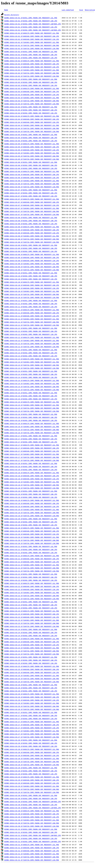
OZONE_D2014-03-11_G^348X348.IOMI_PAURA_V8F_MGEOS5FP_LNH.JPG (32, 313)
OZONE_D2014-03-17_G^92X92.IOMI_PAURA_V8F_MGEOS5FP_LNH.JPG (31, 439)
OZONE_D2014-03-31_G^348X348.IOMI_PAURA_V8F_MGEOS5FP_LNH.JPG (32, 848)
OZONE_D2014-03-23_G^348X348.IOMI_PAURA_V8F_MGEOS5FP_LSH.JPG (32, 617)
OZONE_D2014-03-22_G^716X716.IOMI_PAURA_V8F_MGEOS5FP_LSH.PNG (32, 599)
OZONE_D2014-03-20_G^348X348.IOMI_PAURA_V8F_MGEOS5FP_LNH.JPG (32, 531)
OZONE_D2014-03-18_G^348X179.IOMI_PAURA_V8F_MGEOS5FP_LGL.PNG (32, 473)
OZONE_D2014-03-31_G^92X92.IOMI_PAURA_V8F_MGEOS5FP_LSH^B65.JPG (33, 842)
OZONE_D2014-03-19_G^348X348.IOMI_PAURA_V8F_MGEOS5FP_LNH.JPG (32, 503)
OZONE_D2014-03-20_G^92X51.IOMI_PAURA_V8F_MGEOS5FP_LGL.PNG (31, 519)
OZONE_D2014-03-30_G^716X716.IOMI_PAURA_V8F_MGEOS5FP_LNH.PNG (32, 823)
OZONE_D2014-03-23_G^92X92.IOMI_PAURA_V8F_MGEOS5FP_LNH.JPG (31, 605)
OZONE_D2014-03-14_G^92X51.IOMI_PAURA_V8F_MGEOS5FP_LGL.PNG (31, 371)
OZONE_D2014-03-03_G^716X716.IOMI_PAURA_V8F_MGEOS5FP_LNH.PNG (32, 101)
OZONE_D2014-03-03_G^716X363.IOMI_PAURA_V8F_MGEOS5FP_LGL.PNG (32, 98)
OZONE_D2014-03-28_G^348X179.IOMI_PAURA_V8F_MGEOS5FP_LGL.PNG (32, 749)
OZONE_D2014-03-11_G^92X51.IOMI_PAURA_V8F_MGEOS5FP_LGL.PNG (31, 301)
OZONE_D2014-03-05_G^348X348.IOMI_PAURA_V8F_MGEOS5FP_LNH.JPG (32, 147)
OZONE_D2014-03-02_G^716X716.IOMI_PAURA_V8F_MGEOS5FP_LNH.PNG (32, 73)
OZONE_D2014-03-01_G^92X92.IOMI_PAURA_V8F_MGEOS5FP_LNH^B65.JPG (33, 24)
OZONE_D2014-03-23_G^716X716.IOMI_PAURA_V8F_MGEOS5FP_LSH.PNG (32, 626)
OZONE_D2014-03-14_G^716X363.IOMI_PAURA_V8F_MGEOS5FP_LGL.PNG (32, 384)
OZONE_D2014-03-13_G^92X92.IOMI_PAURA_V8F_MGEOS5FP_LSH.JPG (31, 356)
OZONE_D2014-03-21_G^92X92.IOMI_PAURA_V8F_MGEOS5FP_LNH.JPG (31, 550)
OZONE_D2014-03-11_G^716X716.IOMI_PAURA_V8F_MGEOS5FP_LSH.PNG (32, 325)
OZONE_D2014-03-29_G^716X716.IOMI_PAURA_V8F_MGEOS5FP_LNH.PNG (32, 789)
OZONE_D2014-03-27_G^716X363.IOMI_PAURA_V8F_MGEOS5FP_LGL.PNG (32, 731)
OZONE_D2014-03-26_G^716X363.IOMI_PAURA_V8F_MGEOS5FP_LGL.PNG (32, 703)
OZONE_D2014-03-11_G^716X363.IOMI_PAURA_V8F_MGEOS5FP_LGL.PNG (32, 319)
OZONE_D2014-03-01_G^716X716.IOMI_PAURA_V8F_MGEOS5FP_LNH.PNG (32, 45)
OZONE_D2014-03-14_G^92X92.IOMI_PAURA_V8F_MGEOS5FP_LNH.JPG (31, 374)
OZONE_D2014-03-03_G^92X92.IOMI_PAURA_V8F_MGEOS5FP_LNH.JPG (31, 82)
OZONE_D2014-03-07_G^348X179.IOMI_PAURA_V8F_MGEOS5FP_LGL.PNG (32, 199)
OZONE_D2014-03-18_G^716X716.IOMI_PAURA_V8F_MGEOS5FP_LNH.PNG (32, 485)
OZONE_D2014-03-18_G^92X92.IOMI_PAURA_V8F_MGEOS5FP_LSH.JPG (31, 470)
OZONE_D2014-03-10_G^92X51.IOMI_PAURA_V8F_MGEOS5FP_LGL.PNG (31, 273)
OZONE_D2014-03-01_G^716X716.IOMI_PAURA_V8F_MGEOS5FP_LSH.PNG (32, 48)
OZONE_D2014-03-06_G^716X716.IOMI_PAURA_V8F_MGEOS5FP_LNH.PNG (32, 184)
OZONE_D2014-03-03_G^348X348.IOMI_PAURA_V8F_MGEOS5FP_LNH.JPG (32, 92)
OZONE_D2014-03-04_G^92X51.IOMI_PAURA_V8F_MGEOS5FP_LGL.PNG (31, 107)
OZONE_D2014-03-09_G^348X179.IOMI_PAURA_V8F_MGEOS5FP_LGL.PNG (32, 254)
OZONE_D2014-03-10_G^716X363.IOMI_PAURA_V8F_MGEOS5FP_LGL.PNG (32, 291)
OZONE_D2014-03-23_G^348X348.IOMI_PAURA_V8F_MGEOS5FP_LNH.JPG (32, 614)
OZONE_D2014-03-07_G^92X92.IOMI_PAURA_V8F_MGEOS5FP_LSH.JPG (31, 196)
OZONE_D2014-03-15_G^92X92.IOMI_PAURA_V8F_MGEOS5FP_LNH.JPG (31, 396)
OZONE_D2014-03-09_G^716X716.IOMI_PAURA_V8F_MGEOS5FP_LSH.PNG (32, 270)
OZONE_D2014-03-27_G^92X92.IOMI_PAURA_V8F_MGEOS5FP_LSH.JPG (31, 719)
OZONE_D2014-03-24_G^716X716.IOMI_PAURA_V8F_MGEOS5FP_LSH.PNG (32, 654)
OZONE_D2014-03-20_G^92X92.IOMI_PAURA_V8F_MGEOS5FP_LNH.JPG (31, 522)
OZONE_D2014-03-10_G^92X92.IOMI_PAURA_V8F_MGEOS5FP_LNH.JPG (31, 276)
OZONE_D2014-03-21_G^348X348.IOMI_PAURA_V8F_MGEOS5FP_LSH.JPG (32, 562)
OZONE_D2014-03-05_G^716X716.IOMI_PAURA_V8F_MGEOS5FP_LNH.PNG (32, 156)
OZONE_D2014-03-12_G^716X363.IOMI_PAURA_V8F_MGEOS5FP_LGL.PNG (32, 340)
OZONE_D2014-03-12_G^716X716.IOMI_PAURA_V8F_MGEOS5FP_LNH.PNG (32, 344)
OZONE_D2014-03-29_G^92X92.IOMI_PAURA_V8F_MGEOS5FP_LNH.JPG (31, 771)
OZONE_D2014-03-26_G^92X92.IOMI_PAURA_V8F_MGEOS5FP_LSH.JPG (31, 691)
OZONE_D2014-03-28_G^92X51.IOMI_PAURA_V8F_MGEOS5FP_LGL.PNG (31, 740)
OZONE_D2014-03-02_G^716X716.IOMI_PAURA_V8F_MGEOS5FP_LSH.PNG (32, 76)
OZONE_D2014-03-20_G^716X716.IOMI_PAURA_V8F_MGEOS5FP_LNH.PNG (32, 540)
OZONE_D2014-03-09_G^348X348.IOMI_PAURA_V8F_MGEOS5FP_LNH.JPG (32, 257)
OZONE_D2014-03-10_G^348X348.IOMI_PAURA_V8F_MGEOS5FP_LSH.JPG (32, 288)
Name (6, 10)
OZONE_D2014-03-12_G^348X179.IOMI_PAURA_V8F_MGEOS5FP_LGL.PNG (32, 337)
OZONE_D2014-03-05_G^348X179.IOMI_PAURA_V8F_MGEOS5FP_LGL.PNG (32, 144)
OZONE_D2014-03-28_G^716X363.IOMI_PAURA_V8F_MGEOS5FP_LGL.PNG (32, 759)
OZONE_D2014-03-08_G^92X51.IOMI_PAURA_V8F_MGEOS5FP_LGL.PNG (31, 218)
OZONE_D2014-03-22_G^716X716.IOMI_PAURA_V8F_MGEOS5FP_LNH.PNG (32, 596)
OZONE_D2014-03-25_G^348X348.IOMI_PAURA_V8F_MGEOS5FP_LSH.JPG (32, 672)
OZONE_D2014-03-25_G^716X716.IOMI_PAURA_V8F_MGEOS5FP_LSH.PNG (32, 682)
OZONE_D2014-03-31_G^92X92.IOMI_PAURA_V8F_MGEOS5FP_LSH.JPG (31, 838)
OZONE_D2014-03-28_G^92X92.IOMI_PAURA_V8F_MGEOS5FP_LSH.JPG (31, 746)
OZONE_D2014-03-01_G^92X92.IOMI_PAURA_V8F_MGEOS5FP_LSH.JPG (31, 27)
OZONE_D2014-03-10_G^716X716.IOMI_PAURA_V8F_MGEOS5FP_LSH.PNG (32, 297)
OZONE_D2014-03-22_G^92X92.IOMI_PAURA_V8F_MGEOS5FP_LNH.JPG (31, 577)
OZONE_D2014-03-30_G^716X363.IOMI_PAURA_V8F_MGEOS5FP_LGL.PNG (32, 820)
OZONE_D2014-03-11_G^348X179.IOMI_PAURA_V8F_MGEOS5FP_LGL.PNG (32, 310)
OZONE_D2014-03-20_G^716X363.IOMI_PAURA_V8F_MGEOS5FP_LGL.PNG (32, 537)
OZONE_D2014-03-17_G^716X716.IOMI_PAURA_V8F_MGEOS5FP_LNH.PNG (32, 457)
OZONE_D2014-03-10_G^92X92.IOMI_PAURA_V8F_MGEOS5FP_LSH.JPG (31, 279)
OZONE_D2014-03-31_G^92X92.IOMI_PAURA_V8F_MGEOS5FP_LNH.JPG (31, 832)
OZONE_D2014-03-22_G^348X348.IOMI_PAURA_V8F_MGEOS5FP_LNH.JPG (32, 586)
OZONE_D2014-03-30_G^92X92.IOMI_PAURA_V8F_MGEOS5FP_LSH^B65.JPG (33, 808)
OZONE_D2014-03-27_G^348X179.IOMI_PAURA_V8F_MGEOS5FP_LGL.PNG (32, 722)
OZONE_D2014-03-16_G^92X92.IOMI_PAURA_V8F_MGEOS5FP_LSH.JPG (31, 420)
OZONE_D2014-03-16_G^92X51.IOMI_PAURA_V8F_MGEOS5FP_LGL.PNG (31, 414)
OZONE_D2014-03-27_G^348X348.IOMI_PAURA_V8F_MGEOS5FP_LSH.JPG (32, 728)
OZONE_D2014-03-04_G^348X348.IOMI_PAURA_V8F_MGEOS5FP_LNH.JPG (32, 119)
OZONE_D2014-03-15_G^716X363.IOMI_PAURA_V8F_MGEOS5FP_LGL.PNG (32, 405)
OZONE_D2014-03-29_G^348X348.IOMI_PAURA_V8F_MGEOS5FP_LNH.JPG (32, 780)
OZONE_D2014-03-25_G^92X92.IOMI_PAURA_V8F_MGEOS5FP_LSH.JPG (31, 663)
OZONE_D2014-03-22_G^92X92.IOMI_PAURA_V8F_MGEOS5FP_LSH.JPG (31, 580)
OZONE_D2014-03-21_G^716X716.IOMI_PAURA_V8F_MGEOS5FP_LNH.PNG (32, 568)
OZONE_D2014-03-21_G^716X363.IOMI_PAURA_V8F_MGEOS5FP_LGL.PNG (32, 565)
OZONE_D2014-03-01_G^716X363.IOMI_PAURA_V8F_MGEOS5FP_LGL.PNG (32, 42)
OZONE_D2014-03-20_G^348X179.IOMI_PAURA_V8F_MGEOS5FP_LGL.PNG (32, 528)
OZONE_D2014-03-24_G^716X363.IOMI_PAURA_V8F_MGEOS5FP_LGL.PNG (32, 648)
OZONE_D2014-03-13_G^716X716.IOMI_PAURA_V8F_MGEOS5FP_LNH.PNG (32, 365)
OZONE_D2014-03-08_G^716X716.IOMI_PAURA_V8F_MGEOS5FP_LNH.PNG (32, 239)
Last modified (68, 10)
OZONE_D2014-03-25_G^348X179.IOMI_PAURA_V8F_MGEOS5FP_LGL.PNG (32, 666)
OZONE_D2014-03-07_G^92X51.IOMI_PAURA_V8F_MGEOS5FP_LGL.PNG (31, 190)
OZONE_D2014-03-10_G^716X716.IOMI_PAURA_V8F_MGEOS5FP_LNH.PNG (32, 294)
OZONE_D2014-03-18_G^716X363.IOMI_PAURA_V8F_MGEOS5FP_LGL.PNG (32, 482)
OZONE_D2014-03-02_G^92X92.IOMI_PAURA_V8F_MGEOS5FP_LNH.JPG (31, 55)
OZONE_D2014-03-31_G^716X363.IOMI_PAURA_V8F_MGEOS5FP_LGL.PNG (32, 854)
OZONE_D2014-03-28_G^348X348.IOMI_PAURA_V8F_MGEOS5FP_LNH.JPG (32, 752)
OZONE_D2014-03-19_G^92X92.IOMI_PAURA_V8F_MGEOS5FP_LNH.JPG (31, 494)
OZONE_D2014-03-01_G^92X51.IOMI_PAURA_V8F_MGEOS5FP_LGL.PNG (31, 18)
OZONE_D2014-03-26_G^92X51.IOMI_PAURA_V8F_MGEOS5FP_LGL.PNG (31, 685)
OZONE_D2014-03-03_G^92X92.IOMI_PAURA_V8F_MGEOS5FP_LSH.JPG (31, 85)
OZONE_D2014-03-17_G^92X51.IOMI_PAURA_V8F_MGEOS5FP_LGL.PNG (31, 436)
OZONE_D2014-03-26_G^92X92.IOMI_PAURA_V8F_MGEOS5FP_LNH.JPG (31, 688)
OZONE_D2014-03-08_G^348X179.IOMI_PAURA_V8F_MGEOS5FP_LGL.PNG (32, 227)
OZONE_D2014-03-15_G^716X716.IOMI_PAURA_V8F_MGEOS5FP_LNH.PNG (32, 408)
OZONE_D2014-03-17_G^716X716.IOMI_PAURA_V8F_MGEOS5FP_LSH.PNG (32, 460)
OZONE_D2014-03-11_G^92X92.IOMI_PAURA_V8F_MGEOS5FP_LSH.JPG (31, 307)
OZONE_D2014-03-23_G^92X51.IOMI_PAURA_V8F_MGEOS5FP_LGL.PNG (31, 602)
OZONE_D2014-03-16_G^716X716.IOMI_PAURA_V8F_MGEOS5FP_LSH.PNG (32, 433)
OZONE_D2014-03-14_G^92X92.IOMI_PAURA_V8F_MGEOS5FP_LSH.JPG (31, 377)
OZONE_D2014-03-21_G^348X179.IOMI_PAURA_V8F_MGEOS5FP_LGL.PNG (32, 556)
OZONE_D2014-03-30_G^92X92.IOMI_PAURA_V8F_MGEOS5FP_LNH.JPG (31, 798)
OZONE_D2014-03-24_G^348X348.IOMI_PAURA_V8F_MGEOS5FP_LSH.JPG (32, 645)
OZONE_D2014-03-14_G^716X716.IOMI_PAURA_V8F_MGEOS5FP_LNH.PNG (32, 387)
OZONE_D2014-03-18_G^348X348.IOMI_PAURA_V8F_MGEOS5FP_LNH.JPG (32, 476)
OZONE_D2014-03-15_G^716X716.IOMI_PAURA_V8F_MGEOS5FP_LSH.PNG (32, 411)
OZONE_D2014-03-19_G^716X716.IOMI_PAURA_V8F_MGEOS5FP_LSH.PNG (32, 516)
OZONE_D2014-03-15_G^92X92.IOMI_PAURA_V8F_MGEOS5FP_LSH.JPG (31, 399)
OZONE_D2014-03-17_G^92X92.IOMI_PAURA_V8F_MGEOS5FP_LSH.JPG (31, 442)
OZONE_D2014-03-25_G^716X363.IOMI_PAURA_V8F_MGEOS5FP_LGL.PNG (32, 676)
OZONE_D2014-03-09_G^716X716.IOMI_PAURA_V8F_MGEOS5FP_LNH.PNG (32, 267)
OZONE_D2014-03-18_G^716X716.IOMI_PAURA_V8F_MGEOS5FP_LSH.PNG (32, 488)
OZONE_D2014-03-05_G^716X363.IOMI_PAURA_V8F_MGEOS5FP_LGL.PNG (32, 153)
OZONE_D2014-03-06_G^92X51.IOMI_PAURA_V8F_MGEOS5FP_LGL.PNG (31, 162)
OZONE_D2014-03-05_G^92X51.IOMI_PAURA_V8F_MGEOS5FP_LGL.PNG (31, 135)
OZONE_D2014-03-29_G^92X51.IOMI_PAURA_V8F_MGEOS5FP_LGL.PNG (31, 768)
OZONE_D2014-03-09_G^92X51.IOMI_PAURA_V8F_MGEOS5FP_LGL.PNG (31, 245)
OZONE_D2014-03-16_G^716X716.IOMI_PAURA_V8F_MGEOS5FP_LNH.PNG (32, 430)
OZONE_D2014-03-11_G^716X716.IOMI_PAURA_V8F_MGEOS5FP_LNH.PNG (32, 322)
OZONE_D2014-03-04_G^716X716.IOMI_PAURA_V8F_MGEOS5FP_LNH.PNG (32, 128)
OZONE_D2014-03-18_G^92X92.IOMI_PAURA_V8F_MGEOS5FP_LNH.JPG (31, 467)
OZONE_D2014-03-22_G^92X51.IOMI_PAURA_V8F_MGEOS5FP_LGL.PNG (31, 574)
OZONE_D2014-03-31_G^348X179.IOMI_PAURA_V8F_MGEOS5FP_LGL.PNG (32, 845)
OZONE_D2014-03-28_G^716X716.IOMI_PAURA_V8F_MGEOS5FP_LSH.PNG (32, 765)
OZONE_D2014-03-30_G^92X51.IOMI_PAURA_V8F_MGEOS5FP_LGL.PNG (31, 795)
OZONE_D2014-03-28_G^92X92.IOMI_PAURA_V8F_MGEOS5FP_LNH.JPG (31, 743)
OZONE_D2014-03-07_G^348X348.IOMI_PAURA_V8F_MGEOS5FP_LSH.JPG (32, 205)
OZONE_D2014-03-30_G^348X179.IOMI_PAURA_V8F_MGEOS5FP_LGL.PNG (32, 811)
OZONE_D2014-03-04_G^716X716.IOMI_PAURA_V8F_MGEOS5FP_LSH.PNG (32, 131)
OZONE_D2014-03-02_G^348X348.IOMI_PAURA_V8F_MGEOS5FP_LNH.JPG (32, 64)
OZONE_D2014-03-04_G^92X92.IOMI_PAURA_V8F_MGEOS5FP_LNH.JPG (31, 110)
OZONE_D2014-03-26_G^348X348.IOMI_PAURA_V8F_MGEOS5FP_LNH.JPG (32, 697)
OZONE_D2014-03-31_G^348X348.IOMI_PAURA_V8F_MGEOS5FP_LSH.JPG (32, 851)
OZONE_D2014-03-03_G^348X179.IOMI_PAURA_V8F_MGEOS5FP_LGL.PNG (32, 88)
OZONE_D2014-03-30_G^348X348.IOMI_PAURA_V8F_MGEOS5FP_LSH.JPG (32, 817)
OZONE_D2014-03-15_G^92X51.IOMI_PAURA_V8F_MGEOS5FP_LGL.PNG (31, 393)
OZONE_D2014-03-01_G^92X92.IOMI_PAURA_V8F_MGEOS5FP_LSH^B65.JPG (33, 30)
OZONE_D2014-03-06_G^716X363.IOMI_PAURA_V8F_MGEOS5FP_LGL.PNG (32, 181)
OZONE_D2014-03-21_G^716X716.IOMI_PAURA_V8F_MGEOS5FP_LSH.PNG (32, 571)
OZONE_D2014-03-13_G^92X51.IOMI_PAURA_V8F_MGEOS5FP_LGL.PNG (31, 350)
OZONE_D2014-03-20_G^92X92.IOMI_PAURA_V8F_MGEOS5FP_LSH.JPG (31, 525)
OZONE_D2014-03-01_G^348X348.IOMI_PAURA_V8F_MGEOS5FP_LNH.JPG (32, 36)
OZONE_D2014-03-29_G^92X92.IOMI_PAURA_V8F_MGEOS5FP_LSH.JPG (31, 774)
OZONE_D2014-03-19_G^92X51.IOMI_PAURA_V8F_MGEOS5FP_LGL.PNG (31, 491)
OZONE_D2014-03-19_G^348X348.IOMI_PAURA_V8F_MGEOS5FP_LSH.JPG (32, 506)
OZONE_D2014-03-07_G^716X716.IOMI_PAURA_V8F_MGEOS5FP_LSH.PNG (32, 214)
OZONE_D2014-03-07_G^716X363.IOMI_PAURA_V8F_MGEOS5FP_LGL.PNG (32, 208)
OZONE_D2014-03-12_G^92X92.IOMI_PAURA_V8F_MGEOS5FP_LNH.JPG (31, 331)
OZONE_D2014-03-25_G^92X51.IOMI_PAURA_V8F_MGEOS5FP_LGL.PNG (31, 657)
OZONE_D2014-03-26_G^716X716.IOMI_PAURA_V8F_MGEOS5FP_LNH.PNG (32, 706)
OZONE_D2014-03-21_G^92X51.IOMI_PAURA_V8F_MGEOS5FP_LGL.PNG (31, 546)
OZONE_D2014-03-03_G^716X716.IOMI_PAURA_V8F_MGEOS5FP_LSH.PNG (32, 104)
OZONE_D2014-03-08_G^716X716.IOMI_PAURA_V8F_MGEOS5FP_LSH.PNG (32, 242)
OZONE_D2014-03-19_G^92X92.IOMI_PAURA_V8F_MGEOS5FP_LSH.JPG (31, 497)
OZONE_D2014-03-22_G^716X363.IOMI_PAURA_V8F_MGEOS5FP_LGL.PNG (32, 593)
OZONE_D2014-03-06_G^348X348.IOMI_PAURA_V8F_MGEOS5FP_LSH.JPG (32, 178)
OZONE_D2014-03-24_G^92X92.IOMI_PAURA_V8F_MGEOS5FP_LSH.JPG (31, 636)
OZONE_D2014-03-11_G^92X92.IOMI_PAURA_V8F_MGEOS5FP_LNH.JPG (31, 304)
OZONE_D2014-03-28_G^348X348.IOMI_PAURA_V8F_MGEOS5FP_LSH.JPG (32, 755)
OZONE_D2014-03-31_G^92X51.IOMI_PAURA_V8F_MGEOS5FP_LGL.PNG (31, 829)
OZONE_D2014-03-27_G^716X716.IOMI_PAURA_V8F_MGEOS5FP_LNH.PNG (32, 734)
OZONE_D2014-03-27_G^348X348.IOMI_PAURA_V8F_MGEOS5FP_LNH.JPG (32, 725)
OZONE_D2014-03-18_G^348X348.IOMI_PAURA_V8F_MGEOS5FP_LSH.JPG (32, 479)
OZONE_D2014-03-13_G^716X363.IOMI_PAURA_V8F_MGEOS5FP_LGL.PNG (32, 362)
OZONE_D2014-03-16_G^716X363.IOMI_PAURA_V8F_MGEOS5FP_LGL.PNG (32, 427)
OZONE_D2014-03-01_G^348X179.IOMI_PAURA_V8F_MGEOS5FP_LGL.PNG (32, 33)
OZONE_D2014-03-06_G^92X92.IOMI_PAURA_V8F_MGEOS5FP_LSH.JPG (31, 168)
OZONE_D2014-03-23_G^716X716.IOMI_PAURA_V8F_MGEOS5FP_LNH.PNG (32, 623)
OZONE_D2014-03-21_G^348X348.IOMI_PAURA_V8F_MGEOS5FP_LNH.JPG (32, 559)
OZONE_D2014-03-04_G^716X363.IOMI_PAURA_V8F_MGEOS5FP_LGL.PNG (32, 125)
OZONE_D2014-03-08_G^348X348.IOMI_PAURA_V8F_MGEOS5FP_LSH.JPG (32, 233)
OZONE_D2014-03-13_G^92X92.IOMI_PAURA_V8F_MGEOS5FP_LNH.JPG (31, 353)
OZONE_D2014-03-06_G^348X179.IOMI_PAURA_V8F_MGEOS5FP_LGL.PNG (32, 171)
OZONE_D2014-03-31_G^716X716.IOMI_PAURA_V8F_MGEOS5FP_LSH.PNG (32, 860)
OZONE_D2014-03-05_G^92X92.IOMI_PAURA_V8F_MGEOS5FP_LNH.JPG (31, 138)
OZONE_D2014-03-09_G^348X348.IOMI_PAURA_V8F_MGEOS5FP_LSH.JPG (32, 261)
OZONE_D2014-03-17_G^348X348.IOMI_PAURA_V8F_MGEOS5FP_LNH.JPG (32, 448)
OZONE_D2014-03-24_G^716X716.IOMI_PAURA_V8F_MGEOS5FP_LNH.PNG (32, 651)
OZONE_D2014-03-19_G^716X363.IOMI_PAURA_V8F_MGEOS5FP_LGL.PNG (32, 510)
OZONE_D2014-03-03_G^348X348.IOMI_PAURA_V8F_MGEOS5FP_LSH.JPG (32, 95)
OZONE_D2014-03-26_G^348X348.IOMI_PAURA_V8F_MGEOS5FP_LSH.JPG (32, 700)
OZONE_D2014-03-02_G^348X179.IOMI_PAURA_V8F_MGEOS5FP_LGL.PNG (32, 61)
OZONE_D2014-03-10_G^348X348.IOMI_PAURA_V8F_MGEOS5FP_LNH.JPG (32, 285)
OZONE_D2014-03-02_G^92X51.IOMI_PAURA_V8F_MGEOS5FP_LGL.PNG (31, 52)
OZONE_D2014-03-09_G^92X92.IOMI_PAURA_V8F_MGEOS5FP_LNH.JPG (31, 248)
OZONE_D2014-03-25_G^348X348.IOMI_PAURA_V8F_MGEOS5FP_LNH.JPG (32, 669)
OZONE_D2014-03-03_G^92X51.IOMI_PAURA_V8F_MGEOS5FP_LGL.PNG (31, 79)
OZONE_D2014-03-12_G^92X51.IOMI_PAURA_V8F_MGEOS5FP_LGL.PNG (31, 328)
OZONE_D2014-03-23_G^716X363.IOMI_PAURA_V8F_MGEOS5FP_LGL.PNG (32, 620)
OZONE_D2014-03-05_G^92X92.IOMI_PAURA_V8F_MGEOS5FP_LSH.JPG (31, 141)
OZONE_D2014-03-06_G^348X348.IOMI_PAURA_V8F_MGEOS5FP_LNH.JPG (32, 174)
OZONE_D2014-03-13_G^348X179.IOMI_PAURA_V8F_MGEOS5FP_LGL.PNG (32, 359)
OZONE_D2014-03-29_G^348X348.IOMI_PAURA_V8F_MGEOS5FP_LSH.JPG (32, 783)
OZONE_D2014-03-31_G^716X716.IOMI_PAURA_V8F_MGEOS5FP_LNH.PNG (32, 857)
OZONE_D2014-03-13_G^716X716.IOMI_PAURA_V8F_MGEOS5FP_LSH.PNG (32, 368)
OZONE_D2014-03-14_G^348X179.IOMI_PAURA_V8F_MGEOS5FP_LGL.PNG (32, 380)
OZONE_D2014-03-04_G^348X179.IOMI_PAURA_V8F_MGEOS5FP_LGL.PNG (32, 116)
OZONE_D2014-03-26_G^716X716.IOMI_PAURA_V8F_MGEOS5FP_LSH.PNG (32, 709)
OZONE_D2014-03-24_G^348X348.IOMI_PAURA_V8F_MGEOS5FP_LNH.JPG (32, 642)
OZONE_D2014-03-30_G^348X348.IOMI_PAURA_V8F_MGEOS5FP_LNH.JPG (32, 814)
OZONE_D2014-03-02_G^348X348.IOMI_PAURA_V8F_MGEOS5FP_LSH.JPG (32, 67)
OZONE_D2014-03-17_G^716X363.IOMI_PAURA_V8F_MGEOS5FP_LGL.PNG (32, 454)
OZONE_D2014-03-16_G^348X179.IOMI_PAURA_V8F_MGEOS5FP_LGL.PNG (32, 423)
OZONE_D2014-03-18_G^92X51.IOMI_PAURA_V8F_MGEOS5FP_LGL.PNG (31, 463)
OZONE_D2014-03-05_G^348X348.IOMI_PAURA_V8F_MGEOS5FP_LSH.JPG (32, 150)
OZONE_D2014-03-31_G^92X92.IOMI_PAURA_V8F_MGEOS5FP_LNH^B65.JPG (33, 835)
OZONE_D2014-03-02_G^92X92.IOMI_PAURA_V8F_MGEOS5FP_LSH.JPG (31, 58)
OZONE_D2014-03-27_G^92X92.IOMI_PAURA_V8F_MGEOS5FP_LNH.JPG (31, 715)
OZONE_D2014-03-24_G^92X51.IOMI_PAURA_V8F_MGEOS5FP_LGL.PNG (31, 629)
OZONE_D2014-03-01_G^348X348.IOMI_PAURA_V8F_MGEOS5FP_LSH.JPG (32, 39)
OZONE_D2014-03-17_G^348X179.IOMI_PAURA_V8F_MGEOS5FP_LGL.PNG (32, 445)
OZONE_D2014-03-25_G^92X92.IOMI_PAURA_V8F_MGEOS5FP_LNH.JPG (31, 660)
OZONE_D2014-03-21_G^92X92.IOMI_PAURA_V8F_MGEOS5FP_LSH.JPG (31, 553)
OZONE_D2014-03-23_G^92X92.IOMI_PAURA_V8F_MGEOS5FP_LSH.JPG (31, 608)
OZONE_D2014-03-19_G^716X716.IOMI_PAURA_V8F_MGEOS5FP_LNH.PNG (32, 513)
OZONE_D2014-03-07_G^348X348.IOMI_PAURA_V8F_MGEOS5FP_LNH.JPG (32, 202)
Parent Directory (12, 15)
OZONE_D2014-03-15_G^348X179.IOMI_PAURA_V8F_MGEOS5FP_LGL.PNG (32, 402)
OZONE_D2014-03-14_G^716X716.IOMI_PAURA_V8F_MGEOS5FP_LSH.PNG (32, 390)
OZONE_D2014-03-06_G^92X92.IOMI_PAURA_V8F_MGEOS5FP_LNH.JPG (31, 165)
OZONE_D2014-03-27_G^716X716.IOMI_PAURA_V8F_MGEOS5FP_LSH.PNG (32, 737)
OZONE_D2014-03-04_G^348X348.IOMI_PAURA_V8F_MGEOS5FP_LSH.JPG (32, 122)
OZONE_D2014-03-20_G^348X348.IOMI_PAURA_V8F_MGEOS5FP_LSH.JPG (32, 534)
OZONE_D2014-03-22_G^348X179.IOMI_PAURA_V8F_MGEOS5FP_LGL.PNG (32, 583)
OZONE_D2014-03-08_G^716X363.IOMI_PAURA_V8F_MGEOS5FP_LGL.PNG (32, 236)
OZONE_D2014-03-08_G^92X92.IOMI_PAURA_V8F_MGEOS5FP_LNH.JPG (31, 221)
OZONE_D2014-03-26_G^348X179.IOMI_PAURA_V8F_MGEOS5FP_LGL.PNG (32, 694)
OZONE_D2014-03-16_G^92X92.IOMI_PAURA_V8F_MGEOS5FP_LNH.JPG (31, 417)
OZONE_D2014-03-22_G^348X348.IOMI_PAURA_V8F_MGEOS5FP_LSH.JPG (32, 589)
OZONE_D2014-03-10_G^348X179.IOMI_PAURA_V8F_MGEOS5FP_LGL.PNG (32, 282)
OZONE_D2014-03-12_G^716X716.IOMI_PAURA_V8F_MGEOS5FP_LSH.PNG (32, 347)
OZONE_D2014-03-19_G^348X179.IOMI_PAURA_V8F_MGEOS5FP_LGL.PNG (32, 500)
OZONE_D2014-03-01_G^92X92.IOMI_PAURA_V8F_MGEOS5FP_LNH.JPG (31, 21)
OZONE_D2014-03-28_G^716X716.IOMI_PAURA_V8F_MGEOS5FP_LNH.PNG (32, 762)
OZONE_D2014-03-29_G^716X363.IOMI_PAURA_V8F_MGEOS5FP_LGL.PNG (32, 786)
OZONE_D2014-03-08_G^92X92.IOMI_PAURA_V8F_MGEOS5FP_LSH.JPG (31, 224)
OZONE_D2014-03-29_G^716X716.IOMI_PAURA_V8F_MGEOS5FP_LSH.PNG (32, 792)
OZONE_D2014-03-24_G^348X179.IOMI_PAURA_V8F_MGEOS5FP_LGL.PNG (32, 639)
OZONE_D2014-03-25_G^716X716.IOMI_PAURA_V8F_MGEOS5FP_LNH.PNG (32, 679)
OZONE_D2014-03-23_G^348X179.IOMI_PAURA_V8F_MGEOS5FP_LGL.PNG (32, 611)
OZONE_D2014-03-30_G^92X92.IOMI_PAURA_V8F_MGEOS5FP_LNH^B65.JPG (33, 802)
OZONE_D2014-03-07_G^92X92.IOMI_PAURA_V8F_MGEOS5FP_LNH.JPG (31, 193)
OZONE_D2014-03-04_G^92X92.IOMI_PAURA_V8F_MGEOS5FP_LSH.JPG (31, 113)
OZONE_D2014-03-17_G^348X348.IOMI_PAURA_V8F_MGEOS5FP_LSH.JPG (32, 451)
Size (81, 10)
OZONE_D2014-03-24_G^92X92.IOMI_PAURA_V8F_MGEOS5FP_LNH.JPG (31, 632)
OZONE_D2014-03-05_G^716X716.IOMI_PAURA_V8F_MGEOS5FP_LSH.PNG (32, 159)
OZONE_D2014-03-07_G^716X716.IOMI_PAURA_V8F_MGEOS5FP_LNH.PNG (32, 211)
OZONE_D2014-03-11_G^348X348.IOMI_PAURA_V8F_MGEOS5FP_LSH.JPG (32, 316)
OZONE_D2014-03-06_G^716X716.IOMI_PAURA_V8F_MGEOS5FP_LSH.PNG (32, 187)
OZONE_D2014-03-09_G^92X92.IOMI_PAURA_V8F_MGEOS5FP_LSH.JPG (31, 251)
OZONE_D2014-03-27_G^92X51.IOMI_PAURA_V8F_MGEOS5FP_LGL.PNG (31, 712)
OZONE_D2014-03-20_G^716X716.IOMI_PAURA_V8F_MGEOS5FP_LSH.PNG (32, 543)
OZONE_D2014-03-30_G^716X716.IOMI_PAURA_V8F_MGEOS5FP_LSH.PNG (32, 826)
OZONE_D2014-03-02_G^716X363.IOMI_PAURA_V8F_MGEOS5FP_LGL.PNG (32, 70)
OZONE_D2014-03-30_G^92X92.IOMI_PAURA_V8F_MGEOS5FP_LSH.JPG (31, 805)
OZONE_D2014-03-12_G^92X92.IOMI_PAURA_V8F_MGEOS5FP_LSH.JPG (31, 334)
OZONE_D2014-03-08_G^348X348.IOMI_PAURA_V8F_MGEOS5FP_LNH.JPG (32, 230)
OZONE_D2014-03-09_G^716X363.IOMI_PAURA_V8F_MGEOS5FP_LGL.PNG (32, 264)
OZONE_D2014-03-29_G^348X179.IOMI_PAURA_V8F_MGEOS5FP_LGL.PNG (32, 777)
